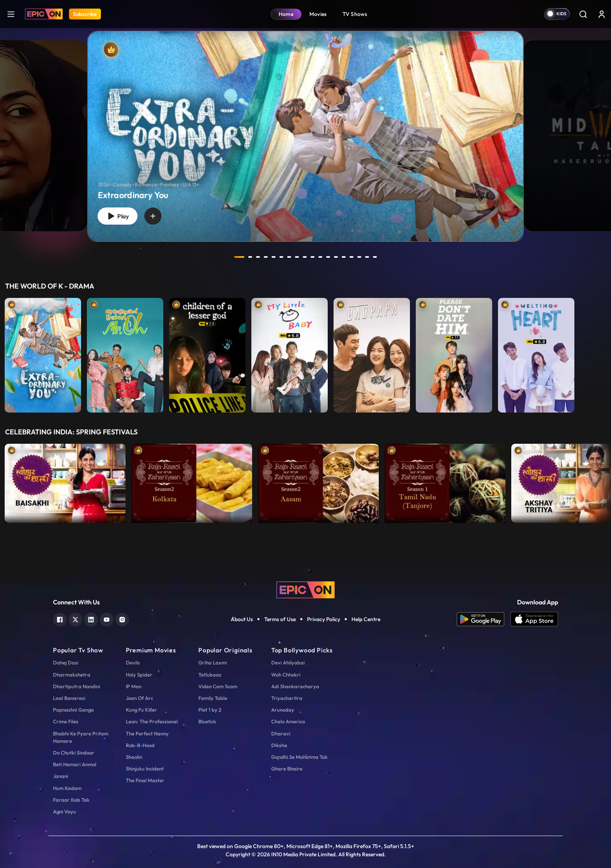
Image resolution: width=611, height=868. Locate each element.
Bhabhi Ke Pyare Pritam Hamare (81, 737)
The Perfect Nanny (147, 733)
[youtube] (107, 619)
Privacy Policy (324, 619)
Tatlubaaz (210, 675)
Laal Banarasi (69, 698)
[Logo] (44, 14)
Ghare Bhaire (287, 769)
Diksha (279, 745)
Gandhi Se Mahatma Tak (299, 757)
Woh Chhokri (286, 675)
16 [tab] (359, 257)
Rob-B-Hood (140, 745)
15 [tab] (351, 257)
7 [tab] (289, 257)
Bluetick (207, 721)
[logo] (305, 589)
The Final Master (145, 780)
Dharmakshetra (72, 675)
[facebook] (60, 619)
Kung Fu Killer (141, 710)
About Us (242, 619)
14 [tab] (344, 257)
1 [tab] (239, 257)
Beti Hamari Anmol (75, 764)
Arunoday (283, 710)
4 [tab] (266, 257)
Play (117, 216)
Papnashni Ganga (73, 710)
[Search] (583, 14)
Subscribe (85, 14)
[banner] (305, 136)
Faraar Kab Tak (71, 800)
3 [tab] (258, 257)
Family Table (213, 698)
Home (286, 14)
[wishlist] (153, 216)
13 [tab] (336, 257)
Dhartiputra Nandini (77, 686)
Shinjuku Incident (145, 769)
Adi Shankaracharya (295, 686)
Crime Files (66, 721)
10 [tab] (313, 257)
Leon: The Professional (152, 721)
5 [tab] (274, 257)
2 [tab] (250, 257)
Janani (61, 776)
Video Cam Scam (218, 686)
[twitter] (75, 619)
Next (603, 481)
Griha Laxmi (213, 663)
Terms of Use (280, 619)
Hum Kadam (67, 788)
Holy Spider (139, 675)
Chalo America (288, 721)
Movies (318, 14)
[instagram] (122, 619)
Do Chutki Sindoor (74, 753)
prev (219, 257)
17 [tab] (367, 257)
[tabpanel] (305, 130)
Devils (133, 663)
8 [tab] (297, 257)
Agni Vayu (64, 811)
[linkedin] (91, 619)
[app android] (484, 619)
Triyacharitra (287, 698)
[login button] (602, 14)
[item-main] (43, 353)
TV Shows (355, 14)
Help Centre (366, 619)
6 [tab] (281, 257)
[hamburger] (11, 14)
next (392, 257)
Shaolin (134, 757)
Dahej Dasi (66, 663)
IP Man (134, 686)
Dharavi (281, 733)
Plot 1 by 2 (210, 710)
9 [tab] (305, 257)
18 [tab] (375, 257)
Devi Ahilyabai (288, 663)
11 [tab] (320, 257)
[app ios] (534, 619)
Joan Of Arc (140, 698)
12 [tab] (328, 257)
